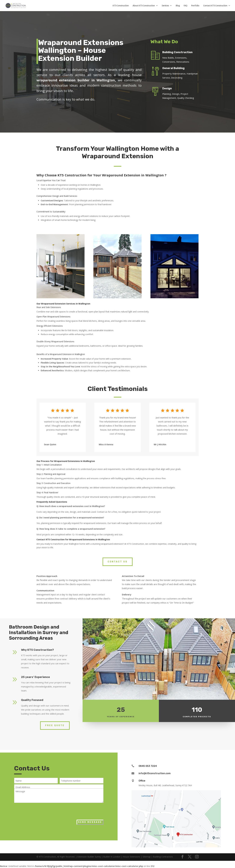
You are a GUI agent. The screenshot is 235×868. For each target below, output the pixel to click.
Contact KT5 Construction (215, 6)
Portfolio (195, 6)
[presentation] (37, 811)
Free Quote (55, 725)
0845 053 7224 (148, 766)
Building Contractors (163, 857)
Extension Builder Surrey (89, 857)
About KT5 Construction (144, 6)
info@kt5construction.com (155, 773)
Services (165, 6)
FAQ (185, 6)
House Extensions (132, 857)
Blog (178, 6)
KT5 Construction (121, 6)
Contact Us (118, 562)
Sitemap (147, 857)
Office (142, 781)
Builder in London (112, 857)
